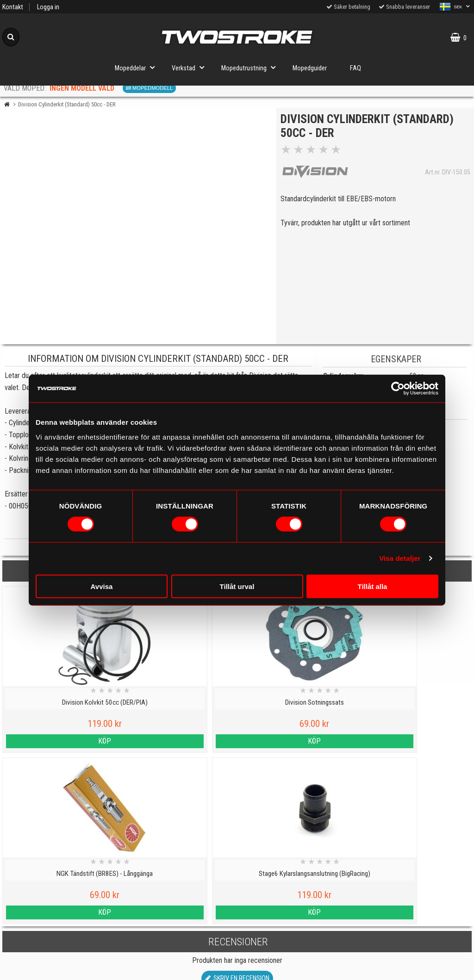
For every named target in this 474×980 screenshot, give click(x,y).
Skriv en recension (237, 807)
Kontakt (13, 7)
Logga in (48, 7)
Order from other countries (178, 968)
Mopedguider (310, 68)
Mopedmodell (149, 88)
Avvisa (102, 586)
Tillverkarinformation (178, 925)
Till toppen (237, 844)
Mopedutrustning (251, 67)
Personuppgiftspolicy (59, 882)
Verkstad (191, 67)
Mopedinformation (178, 903)
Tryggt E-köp (178, 946)
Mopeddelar (137, 67)
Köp (59, 741)
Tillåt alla (373, 586)
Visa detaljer (400, 558)
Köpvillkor (59, 968)
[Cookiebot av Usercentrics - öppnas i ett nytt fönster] (398, 389)
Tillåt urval (237, 586)
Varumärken (59, 946)
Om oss (296, 927)
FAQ (355, 68)
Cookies (59, 925)
